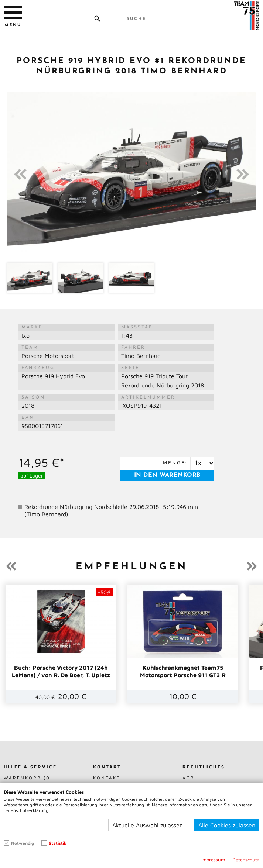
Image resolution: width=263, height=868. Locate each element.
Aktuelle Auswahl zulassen (148, 825)
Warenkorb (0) (28, 778)
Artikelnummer (148, 397)
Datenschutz (246, 860)
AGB (189, 778)
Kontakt (107, 778)
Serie (130, 368)
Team (30, 348)
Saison (33, 397)
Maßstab (137, 327)
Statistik (58, 843)
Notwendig (23, 843)
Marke (32, 327)
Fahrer (133, 348)
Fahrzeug (38, 368)
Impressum (213, 860)
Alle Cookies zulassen (227, 825)
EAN (28, 418)
